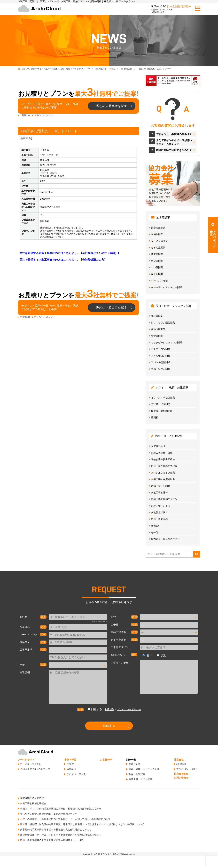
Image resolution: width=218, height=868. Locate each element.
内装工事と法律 (159, 493)
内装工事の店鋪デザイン (164, 499)
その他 (155, 532)
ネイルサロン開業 (161, 356)
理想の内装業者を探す (112, 106)
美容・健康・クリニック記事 (144, 769)
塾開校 (155, 417)
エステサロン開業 (161, 349)
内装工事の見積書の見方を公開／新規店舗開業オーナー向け (52, 840)
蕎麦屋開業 (157, 254)
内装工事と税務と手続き (164, 466)
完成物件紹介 (158, 446)
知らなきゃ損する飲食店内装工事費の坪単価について (49, 814)
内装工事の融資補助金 (163, 479)
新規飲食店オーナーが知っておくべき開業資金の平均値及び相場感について (61, 835)
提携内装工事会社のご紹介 (165, 539)
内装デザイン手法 (161, 506)
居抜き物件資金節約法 (163, 459)
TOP (55, 69)
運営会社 (179, 760)
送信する (109, 726)
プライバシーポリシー (44, 115)
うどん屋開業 (158, 248)
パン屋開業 (157, 267)
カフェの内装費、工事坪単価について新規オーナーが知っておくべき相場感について (65, 819)
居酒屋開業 (157, 234)
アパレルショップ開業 (163, 473)
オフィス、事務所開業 (163, 398)
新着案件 (26, 138)
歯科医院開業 (158, 329)
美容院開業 (157, 316)
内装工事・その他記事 (141, 779)
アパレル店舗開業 (161, 362)
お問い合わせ (181, 778)
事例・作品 (70, 760)
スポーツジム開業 (161, 369)
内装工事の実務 (159, 519)
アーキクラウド (26, 760)
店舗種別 (71, 769)
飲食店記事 (135, 764)
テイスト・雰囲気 (76, 774)
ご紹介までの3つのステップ (35, 769)
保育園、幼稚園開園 (162, 411)
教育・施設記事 (137, 774)
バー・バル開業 (159, 281)
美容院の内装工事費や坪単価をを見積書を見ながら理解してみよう (56, 830)
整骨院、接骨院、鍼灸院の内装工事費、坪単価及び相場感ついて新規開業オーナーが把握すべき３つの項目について (82, 824)
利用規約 (110, 709)
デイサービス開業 (161, 404)
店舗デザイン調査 (161, 486)
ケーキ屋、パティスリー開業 (167, 287)
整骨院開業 (157, 336)
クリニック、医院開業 (163, 323)
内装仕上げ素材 (159, 512)
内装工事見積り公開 (162, 453)
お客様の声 (106, 760)
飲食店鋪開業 (158, 228)
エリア (70, 764)
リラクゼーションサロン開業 (167, 342)
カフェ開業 (157, 261)
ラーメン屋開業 (159, 241)
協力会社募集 (181, 774)
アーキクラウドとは (31, 764)
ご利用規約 (25, 115)
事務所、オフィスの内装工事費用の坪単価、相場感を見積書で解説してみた (61, 809)
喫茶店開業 (157, 274)
